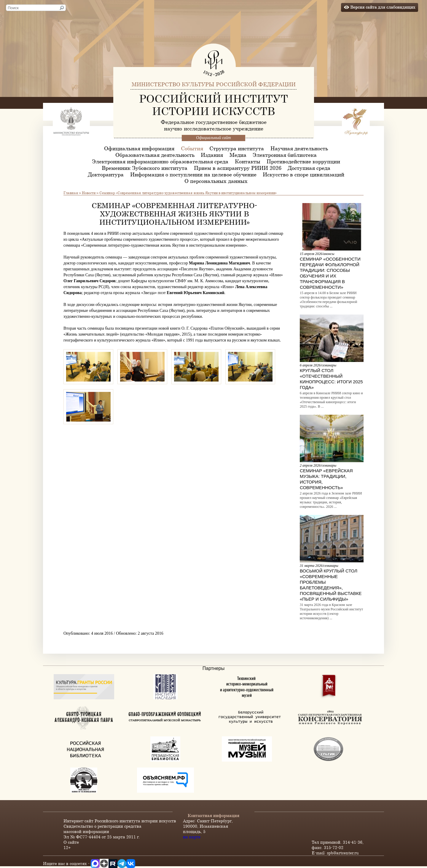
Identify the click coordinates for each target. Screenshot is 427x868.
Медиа (238, 155)
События (192, 148)
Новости (89, 193)
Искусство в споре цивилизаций (303, 174)
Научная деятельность (299, 148)
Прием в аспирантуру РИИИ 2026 (238, 168)
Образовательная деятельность (155, 155)
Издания (212, 155)
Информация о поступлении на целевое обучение (193, 174)
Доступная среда (309, 168)
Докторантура (106, 174)
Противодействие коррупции (303, 161)
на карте (192, 837)
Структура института (237, 148)
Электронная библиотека (285, 155)
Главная (71, 193)
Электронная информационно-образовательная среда (160, 161)
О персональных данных (216, 181)
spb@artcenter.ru (343, 853)
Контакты (248, 161)
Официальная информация (139, 148)
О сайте (71, 842)
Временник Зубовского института (145, 168)
